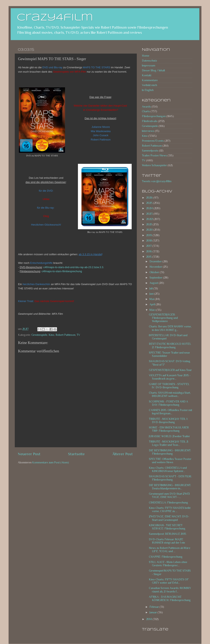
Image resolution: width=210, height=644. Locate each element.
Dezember (156, 261)
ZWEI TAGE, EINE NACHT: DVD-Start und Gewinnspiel (169, 518)
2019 (149, 235)
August (154, 283)
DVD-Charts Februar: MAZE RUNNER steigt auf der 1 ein (167, 541)
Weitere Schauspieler (154, 165)
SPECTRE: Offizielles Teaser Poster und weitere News (170, 461)
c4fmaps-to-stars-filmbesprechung (62, 271)
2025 (150, 203)
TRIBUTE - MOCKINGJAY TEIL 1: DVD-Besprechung (168, 421)
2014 (149, 619)
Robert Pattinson (66, 335)
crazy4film (55, 18)
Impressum (149, 66)
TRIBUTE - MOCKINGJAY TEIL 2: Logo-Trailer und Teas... (169, 443)
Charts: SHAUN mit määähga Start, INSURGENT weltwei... (170, 394)
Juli (151, 288)
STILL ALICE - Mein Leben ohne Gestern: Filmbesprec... (168, 564)
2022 (150, 219)
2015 (149, 257)
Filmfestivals (150, 121)
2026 (150, 198)
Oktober (155, 272)
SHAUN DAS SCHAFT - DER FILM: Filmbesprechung (170, 478)
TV (78, 335)
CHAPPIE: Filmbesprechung (166, 557)
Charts (146, 111)
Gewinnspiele (39, 335)
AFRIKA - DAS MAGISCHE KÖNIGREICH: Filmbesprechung (170, 598)
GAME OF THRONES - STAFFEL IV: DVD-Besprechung (169, 386)
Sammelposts (150, 151)
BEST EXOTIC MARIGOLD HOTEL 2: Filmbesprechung (170, 346)
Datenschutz (149, 61)
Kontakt (147, 75)
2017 (149, 246)
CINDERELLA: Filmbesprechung (168, 503)
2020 (150, 230)
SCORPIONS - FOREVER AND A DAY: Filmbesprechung (168, 403)
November (156, 267)
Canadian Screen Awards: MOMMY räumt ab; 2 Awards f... (170, 590)
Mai (152, 299)
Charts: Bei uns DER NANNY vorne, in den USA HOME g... (170, 328)
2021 (149, 224)
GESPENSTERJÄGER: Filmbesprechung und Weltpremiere (163, 318)
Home (146, 56)
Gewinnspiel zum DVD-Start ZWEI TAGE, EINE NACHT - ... (169, 495)
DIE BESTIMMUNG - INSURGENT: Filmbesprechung (170, 452)
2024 (150, 208)
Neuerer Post (29, 454)
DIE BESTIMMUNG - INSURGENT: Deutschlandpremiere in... (170, 487)
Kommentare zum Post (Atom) (51, 462)
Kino (51, 335)
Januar (154, 612)
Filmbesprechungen (154, 116)
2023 (150, 214)
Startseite (76, 454)
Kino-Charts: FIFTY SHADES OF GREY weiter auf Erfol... (169, 581)
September (156, 278)
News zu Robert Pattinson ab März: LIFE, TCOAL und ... (170, 550)
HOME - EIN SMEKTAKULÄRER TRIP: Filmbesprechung (169, 429)
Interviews (148, 131)
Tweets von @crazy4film (157, 181)
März (153, 310)
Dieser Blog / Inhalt (154, 70)
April (153, 304)
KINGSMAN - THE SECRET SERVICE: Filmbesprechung (167, 527)
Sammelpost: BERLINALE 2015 (168, 534)
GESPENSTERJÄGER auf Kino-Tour (170, 370)
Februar (155, 607)
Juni (152, 294)
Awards (146, 107)
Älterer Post (123, 454)
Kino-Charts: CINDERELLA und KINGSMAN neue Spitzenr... (168, 469)
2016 (149, 251)
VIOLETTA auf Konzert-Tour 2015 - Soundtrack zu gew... (170, 377)
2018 (149, 241)
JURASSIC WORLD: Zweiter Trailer (169, 436)
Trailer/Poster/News (154, 156)
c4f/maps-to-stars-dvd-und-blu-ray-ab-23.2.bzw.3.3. (74, 267)
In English (148, 90)
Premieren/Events (153, 141)
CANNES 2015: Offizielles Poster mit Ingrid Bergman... (171, 412)
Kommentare (150, 80)
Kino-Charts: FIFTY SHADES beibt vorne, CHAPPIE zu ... (170, 510)
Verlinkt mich (150, 85)
